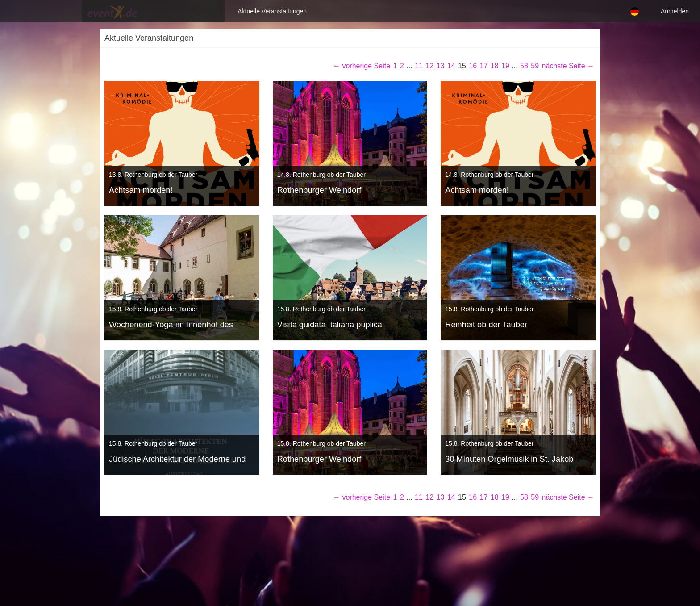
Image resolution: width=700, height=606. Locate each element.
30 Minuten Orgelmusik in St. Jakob (509, 459)
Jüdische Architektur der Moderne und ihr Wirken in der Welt (177, 460)
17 (484, 66)
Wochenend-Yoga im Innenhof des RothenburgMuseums (171, 326)
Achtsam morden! (141, 190)
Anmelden (675, 11)
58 (524, 66)
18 (495, 66)
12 (429, 66)
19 (505, 66)
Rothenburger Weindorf (319, 190)
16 (473, 66)
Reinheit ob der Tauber (486, 325)
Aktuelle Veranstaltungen (150, 11)
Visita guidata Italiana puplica (330, 325)
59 (535, 66)
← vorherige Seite (362, 66)
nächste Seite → (568, 66)
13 (441, 66)
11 (419, 66)
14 (451, 66)
